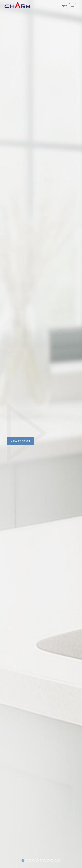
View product (20, 441)
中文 (65, 6)
